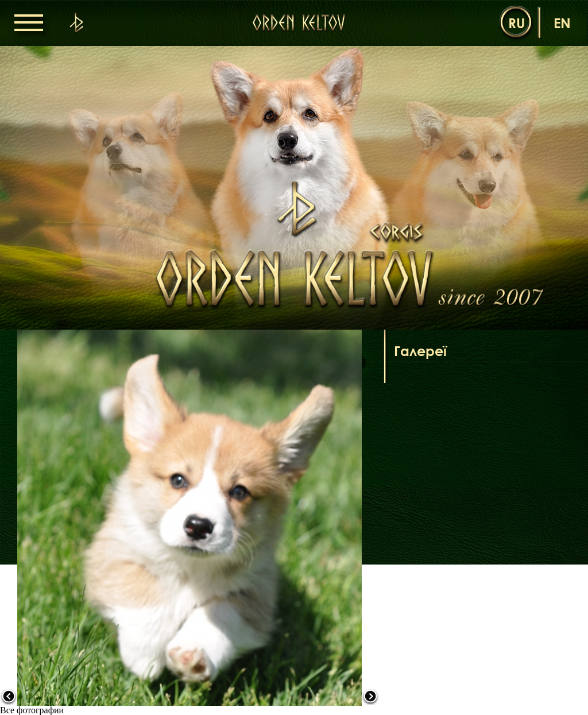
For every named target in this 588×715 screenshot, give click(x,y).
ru (517, 23)
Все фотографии (32, 710)
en (562, 23)
